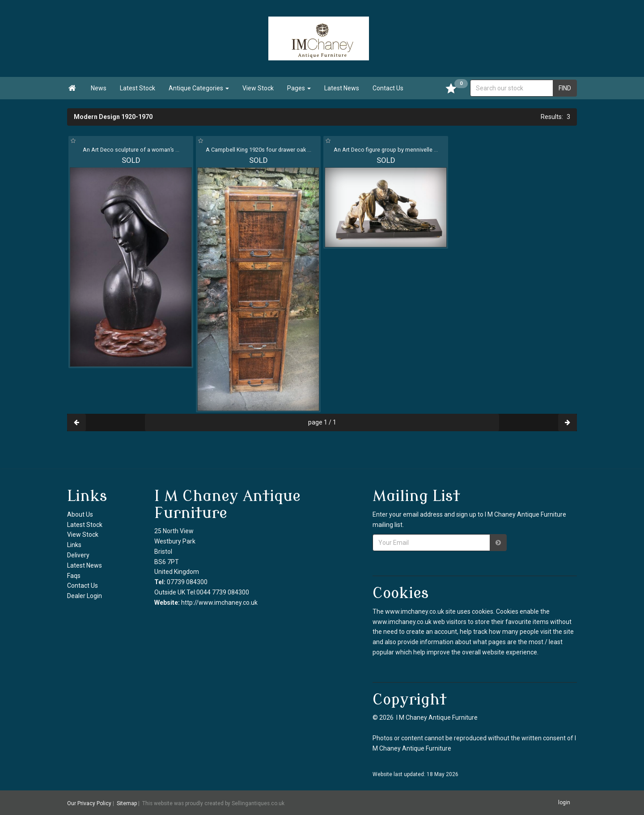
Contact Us (388, 88)
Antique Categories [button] (199, 88)
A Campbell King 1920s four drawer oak (258, 150)
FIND (565, 88)
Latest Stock (138, 88)
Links (74, 545)
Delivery (78, 555)
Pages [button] (299, 88)
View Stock (258, 88)
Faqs (74, 576)
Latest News (342, 88)
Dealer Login (85, 596)
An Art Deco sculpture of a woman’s (131, 150)
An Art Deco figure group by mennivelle (386, 150)
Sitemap (127, 803)
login (564, 802)
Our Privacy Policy (89, 803)
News (99, 88)
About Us (80, 514)
